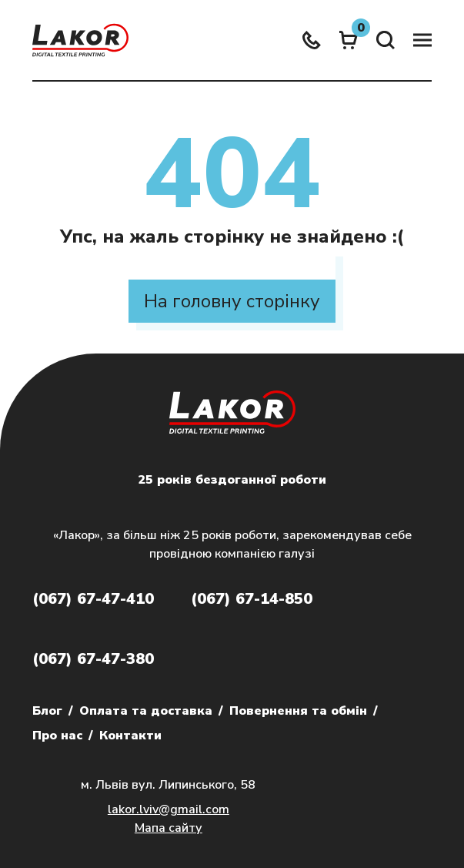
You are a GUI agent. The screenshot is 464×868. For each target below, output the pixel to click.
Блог (47, 711)
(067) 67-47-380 (93, 659)
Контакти (130, 736)
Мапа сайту (169, 828)
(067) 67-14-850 (252, 599)
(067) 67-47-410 (93, 599)
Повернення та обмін (298, 711)
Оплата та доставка (146, 711)
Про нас (57, 736)
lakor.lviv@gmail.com (169, 809)
